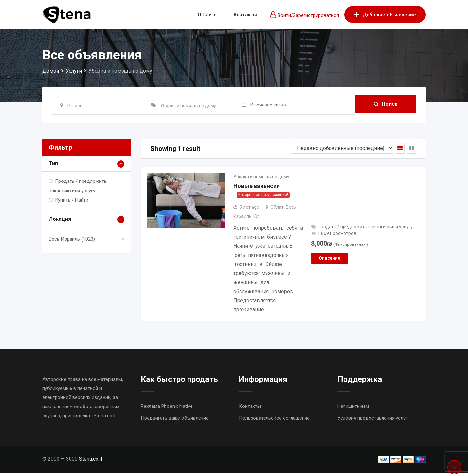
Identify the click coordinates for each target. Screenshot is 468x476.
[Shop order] (343, 148)
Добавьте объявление (385, 15)
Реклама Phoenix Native (167, 409)
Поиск (386, 105)
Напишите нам (353, 409)
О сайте (207, 15)
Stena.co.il (91, 462)
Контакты (245, 15)
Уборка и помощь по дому (261, 178)
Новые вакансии (257, 188)
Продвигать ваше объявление (175, 420)
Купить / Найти (72, 200)
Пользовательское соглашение (274, 420)
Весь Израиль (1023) (72, 239)
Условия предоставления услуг (372, 420)
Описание (330, 260)
